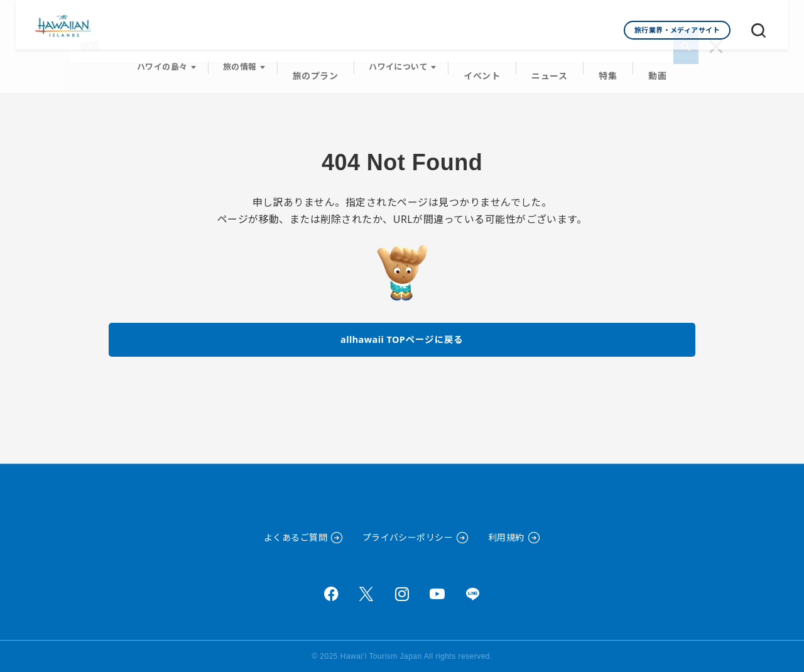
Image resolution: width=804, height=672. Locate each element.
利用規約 (506, 537)
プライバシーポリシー (408, 537)
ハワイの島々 (171, 63)
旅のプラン (321, 63)
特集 (603, 63)
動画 (650, 63)
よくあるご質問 (296, 537)
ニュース (548, 63)
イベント (484, 63)
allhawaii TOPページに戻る (402, 329)
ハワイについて (403, 63)
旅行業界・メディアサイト (677, 30)
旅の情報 (248, 63)
